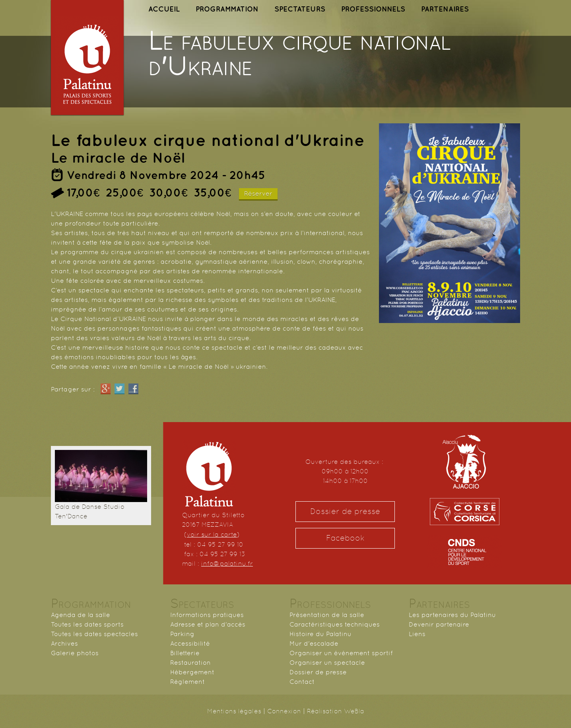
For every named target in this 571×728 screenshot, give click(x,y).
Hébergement (192, 672)
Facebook (345, 538)
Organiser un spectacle (327, 663)
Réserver (258, 194)
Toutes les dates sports (87, 624)
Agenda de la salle (81, 615)
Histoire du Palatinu (320, 634)
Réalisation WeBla (336, 711)
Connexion (284, 711)
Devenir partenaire (439, 624)
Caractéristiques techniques (335, 624)
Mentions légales (234, 711)
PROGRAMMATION (227, 9)
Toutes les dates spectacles (94, 634)
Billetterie (185, 653)
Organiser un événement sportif (341, 653)
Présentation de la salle (327, 615)
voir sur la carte (212, 534)
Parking (182, 634)
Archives (64, 643)
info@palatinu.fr (227, 564)
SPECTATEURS (300, 9)
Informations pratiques (207, 615)
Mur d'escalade (314, 643)
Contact (302, 682)
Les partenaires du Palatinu (452, 615)
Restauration (190, 663)
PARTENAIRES (445, 9)
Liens (417, 634)
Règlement (187, 682)
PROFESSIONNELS (373, 9)
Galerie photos (75, 653)
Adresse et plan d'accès (208, 624)
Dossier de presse (345, 511)
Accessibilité (190, 643)
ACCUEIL (164, 9)
